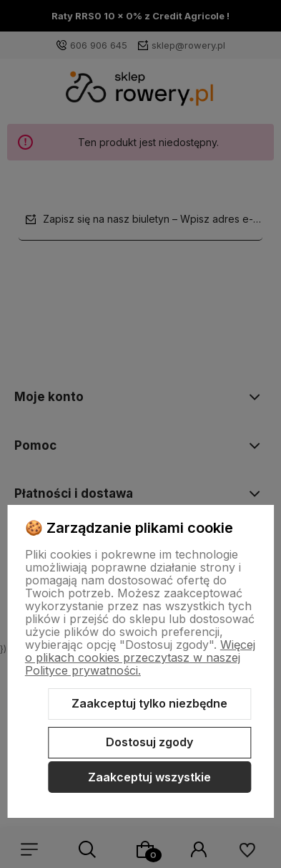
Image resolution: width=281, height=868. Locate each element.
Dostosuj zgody (149, 742)
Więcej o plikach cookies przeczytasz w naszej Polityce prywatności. (140, 657)
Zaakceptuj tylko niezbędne (149, 703)
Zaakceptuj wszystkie (149, 777)
